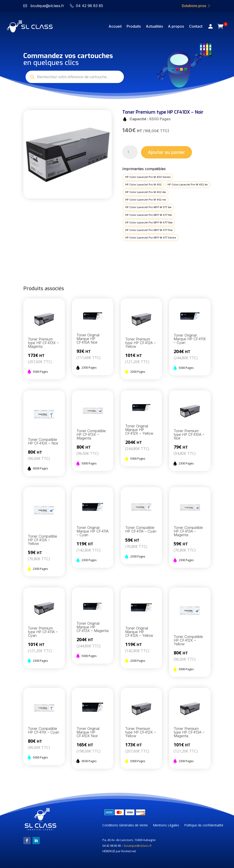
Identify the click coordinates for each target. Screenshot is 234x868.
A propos (176, 26)
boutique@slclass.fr (138, 846)
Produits (134, 26)
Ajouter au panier (166, 152)
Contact (196, 26)
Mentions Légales (166, 825)
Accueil (115, 26)
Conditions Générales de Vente (125, 825)
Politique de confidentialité (204, 825)
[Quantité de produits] (130, 152)
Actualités (154, 26)
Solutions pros (196, 6)
